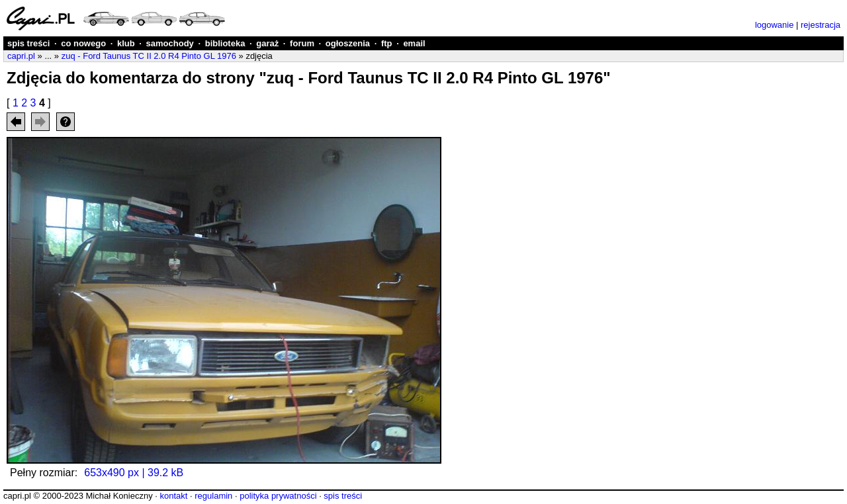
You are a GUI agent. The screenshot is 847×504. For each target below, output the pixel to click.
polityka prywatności (278, 496)
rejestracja (821, 25)
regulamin (213, 496)
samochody (170, 43)
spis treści (28, 43)
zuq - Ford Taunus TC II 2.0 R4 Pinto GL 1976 (149, 56)
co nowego (83, 43)
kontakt (173, 496)
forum (302, 43)
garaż (267, 43)
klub (126, 43)
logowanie (775, 25)
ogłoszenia (348, 43)
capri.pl (21, 56)
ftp (387, 43)
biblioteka (225, 43)
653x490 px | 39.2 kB (134, 473)
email (414, 43)
